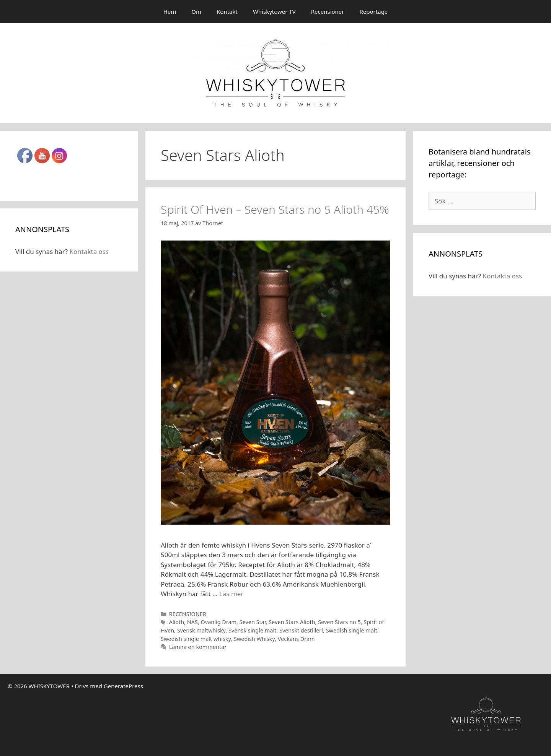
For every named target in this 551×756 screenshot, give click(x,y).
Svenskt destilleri (301, 630)
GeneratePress (123, 686)
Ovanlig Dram (219, 622)
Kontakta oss (89, 251)
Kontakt (227, 11)
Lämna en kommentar (198, 647)
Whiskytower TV (274, 11)
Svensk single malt (252, 630)
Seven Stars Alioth (292, 622)
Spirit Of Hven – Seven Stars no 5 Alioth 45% (275, 209)
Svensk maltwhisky (201, 630)
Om (196, 11)
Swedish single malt (352, 630)
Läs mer (231, 594)
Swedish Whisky (254, 639)
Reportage (374, 11)
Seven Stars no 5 (339, 622)
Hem (170, 11)
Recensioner (328, 11)
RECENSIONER (188, 614)
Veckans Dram (296, 639)
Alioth (177, 622)
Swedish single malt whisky (196, 639)
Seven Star (253, 622)
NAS (192, 622)
